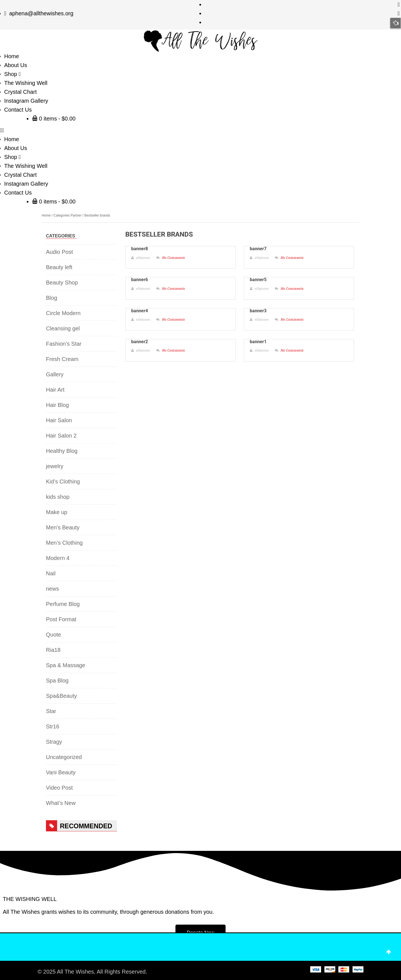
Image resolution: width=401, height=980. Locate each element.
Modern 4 (58, 558)
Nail (51, 573)
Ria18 (53, 650)
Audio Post (59, 252)
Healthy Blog (62, 451)
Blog (52, 298)
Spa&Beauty (61, 696)
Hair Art (55, 390)
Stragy (54, 742)
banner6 (140, 280)
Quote (53, 635)
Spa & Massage (66, 665)
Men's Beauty (63, 527)
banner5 (258, 280)
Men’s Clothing (64, 543)
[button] (200, 130)
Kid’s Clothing (63, 482)
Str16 (53, 726)
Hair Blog (57, 405)
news (52, 589)
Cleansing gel (63, 328)
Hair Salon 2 (61, 436)
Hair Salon (59, 420)
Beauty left (59, 267)
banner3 (258, 311)
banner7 (258, 249)
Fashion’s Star (64, 344)
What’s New (61, 803)
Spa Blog (57, 681)
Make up (57, 512)
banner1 (258, 342)
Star (51, 711)
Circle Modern (63, 313)
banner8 (140, 249)
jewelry (55, 466)
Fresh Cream (62, 359)
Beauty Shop (62, 283)
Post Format (61, 619)
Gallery (55, 374)
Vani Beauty (61, 772)
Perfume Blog (63, 604)
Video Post (59, 788)
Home (46, 215)
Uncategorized (64, 757)
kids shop (58, 497)
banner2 (140, 342)
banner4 (140, 311)
